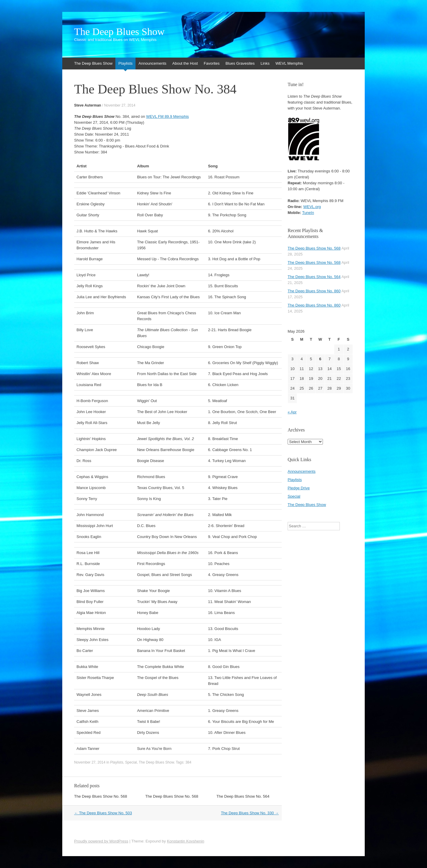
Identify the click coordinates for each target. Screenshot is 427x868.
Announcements (152, 63)
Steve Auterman (88, 105)
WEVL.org (312, 207)
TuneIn (308, 213)
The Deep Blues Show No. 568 (101, 796)
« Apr (292, 412)
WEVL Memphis (289, 63)
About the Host (185, 63)
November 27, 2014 (120, 105)
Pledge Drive (299, 488)
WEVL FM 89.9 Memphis (168, 116)
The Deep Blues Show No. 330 (250, 813)
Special (131, 762)
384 (188, 762)
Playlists (125, 63)
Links (265, 63)
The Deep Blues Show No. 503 (103, 813)
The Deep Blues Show (119, 32)
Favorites (212, 63)
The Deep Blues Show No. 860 (314, 291)
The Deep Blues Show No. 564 (243, 796)
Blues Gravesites (240, 63)
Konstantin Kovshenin (186, 841)
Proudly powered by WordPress (101, 841)
